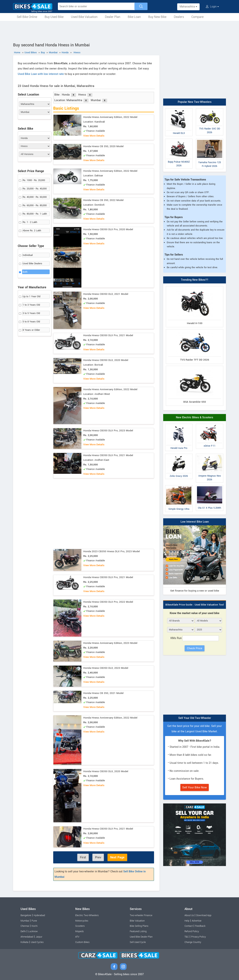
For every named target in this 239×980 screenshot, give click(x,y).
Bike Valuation (137, 921)
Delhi (23, 931)
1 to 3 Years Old (31, 305)
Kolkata (24, 942)
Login (212, 7)
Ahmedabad (27, 937)
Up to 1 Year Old (31, 296)
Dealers (179, 17)
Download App (204, 915)
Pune (34, 921)
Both (25, 272)
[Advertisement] (119, 31)
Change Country (193, 942)
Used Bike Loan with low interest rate (41, 74)
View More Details (94, 136)
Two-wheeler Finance (141, 915)
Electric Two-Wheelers (87, 915)
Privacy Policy (198, 937)
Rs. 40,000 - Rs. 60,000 (35, 197)
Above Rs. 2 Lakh (32, 231)
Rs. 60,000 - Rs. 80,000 (35, 205)
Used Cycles (37, 942)
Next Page (117, 857)
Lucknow (33, 931)
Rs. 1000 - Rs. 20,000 (34, 180)
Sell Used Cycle (138, 942)
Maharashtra (188, 7)
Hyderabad (39, 915)
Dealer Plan (113, 17)
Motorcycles (82, 921)
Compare (197, 17)
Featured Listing (138, 931)
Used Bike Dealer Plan (141, 937)
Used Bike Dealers (32, 264)
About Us (189, 915)
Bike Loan (134, 17)
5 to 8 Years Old (31, 322)
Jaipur (39, 937)
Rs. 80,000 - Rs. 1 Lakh (35, 214)
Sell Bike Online (27, 17)
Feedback (200, 926)
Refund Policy (192, 931)
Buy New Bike (157, 17)
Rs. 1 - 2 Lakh (30, 222)
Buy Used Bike (54, 17)
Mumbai (25, 921)
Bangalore (26, 915)
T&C (187, 937)
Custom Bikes (82, 942)
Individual (28, 255)
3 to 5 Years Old (31, 313)
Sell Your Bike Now (195, 787)
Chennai (25, 926)
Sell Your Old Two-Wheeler (195, 718)
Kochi (35, 926)
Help (187, 921)
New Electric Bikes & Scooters (195, 417)
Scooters (80, 926)
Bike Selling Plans (139, 926)
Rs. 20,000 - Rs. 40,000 (35, 189)
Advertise (197, 921)
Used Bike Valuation (84, 17)
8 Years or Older (31, 330)
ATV (77, 937)
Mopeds (79, 931)
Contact (189, 926)
